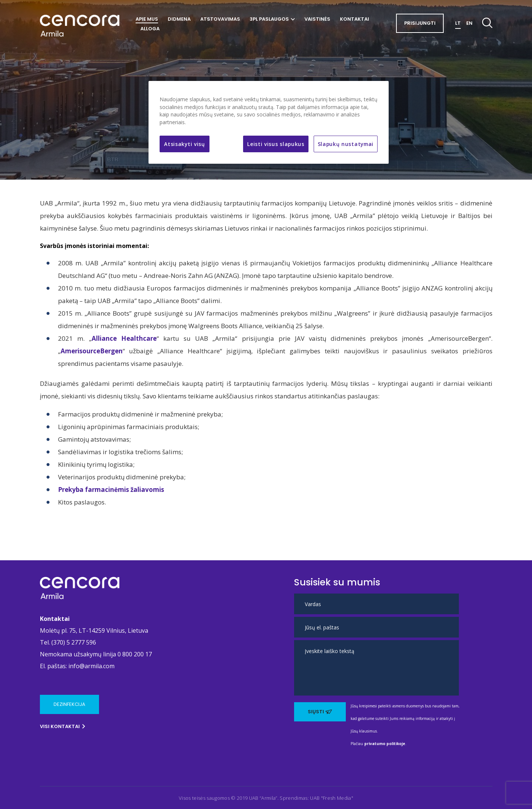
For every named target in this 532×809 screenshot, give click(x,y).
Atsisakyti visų (184, 144)
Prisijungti (420, 23)
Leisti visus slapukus (276, 144)
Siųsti (320, 712)
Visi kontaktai (63, 726)
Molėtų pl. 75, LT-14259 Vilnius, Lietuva (94, 630)
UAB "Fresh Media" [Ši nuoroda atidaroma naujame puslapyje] (332, 798)
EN (469, 23)
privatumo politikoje (385, 744)
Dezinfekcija (69, 704)
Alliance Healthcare (124, 338)
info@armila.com (91, 666)
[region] (269, 122)
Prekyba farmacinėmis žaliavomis (111, 490)
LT (458, 23)
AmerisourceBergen (92, 351)
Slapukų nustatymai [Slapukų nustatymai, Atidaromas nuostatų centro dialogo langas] (346, 144)
